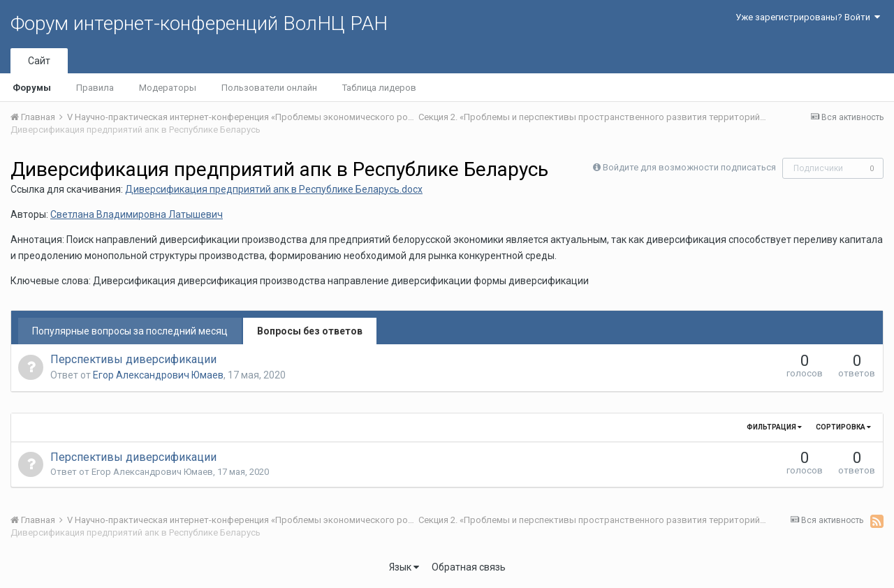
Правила (95, 88)
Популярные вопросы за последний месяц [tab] (130, 331)
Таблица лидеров (379, 88)
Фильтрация (774, 427)
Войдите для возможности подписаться (689, 167)
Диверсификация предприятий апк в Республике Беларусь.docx (274, 189)
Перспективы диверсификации (133, 359)
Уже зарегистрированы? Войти (808, 17)
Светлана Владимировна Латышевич (137, 214)
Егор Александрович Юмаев (158, 375)
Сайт (39, 61)
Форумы (32, 88)
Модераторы (168, 88)
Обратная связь (469, 567)
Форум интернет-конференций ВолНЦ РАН (199, 23)
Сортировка (843, 427)
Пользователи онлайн (269, 88)
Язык (404, 567)
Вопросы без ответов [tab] (310, 331)
